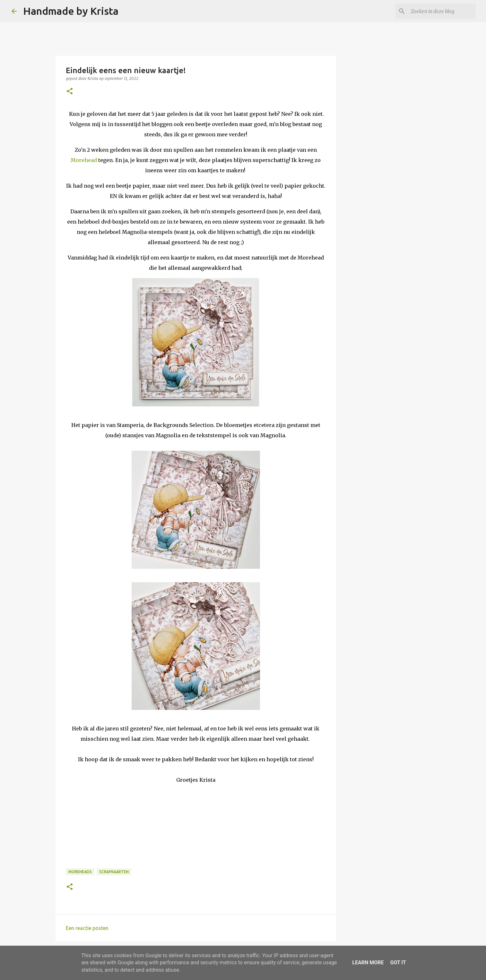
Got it (398, 963)
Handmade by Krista (71, 11)
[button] (70, 92)
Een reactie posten (87, 928)
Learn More (368, 963)
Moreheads (80, 872)
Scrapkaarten (114, 872)
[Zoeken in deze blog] (442, 11)
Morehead (84, 160)
